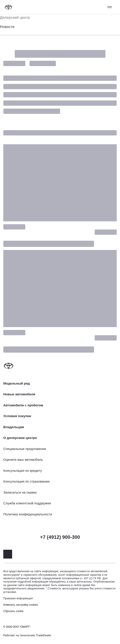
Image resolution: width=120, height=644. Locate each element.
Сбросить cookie (13, 611)
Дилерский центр (15, 18)
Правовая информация (18, 598)
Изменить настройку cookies (21, 605)
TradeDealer (44, 635)
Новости (7, 27)
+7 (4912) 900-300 (60, 537)
